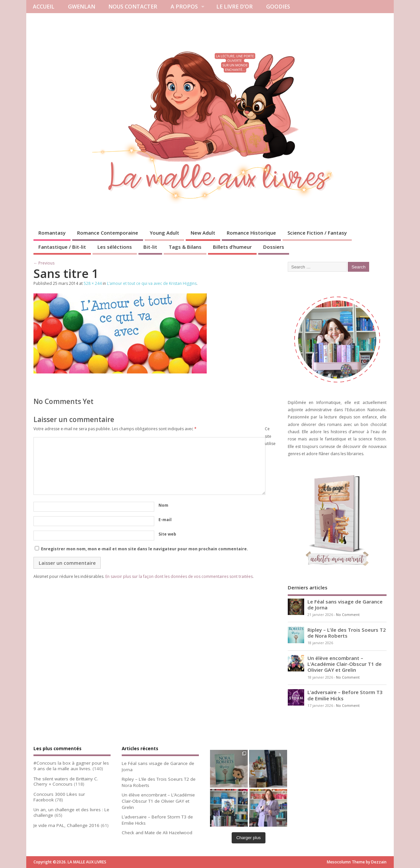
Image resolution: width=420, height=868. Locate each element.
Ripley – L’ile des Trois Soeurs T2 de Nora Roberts (347, 633)
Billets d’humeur (232, 247)
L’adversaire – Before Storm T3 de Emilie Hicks (345, 695)
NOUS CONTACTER (133, 7)
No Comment (348, 615)
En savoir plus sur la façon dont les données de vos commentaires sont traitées (179, 576)
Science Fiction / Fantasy (317, 233)
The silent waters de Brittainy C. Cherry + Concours (66, 782)
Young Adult (164, 233)
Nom (163, 505)
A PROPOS (184, 7)
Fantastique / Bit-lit (62, 247)
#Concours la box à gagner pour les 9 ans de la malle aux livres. (71, 766)
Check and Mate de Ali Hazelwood (157, 833)
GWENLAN (82, 7)
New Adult (203, 233)
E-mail (165, 520)
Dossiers (274, 247)
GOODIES (278, 7)
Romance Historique (251, 233)
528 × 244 (93, 283)
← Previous (44, 263)
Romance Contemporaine (108, 233)
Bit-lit (150, 247)
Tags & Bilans (185, 247)
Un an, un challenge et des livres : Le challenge (71, 812)
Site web (167, 534)
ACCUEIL (44, 7)
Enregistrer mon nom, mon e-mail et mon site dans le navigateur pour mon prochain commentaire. (145, 549)
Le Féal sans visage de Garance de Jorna (345, 604)
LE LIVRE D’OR (234, 7)
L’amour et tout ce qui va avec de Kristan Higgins (152, 283)
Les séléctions (115, 247)
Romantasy (52, 233)
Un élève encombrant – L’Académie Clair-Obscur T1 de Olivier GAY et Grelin (345, 664)
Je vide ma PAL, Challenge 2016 (66, 825)
